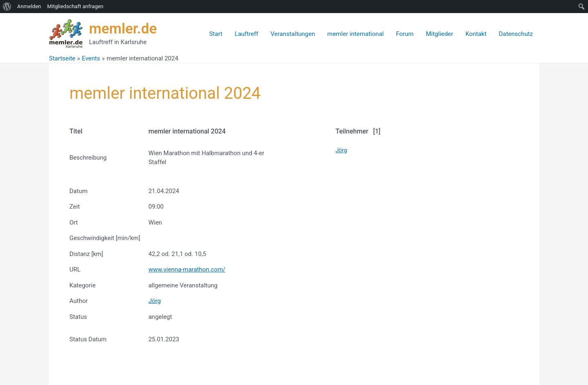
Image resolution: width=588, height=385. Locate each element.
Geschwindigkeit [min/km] (105, 238)
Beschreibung (88, 158)
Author (79, 301)
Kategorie (82, 285)
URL (75, 269)
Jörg (154, 301)
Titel (76, 131)
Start (216, 34)
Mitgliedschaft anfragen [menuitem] (76, 6)
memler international (356, 34)
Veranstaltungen (293, 34)
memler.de (123, 29)
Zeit (75, 207)
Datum (78, 191)
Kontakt (476, 34)
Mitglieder (440, 34)
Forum (405, 34)
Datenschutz (516, 34)
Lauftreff (247, 34)
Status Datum (88, 339)
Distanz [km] (86, 254)
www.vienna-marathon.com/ (187, 269)
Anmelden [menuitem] (29, 6)
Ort (74, 223)
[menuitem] (7, 7)
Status (78, 317)
